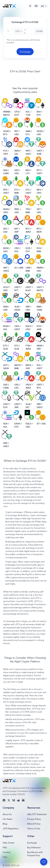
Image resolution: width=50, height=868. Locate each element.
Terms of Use (34, 828)
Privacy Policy (34, 819)
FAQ (5, 847)
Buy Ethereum (34, 847)
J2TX (36, 601)
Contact (7, 852)
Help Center (9, 843)
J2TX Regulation (11, 828)
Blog (5, 824)
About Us (7, 814)
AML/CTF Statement (37, 814)
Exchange (32, 843)
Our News (7, 819)
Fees (5, 857)
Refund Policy (34, 824)
